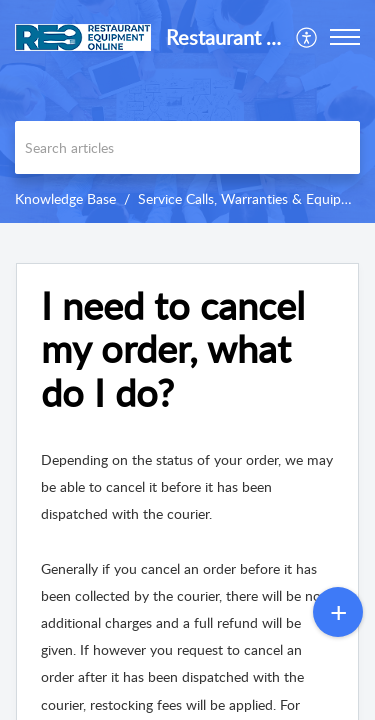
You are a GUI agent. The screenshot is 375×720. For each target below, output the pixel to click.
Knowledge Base (65, 198)
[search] (187, 147)
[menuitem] (307, 37)
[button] (307, 37)
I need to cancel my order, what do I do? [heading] (173, 349)
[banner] (187, 111)
